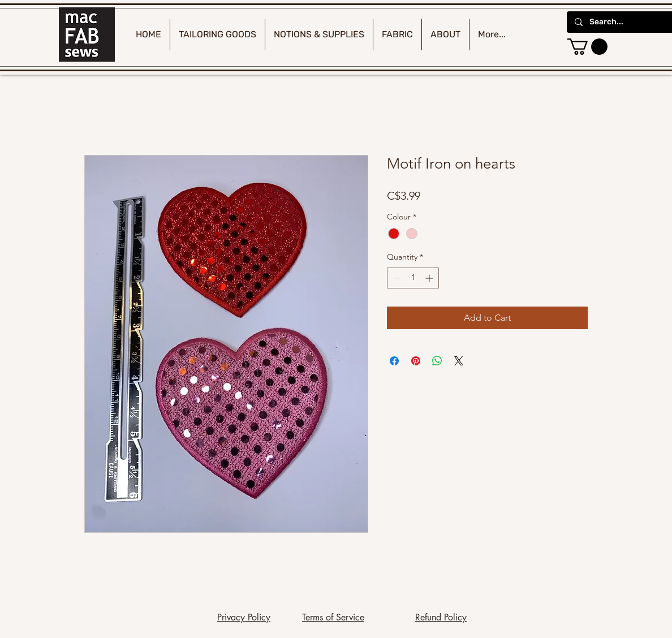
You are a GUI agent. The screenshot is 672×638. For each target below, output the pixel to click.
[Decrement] (396, 278)
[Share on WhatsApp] (437, 361)
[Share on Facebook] (394, 361)
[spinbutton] (413, 278)
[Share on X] (459, 361)
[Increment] (430, 278)
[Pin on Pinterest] (416, 361)
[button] (587, 47)
